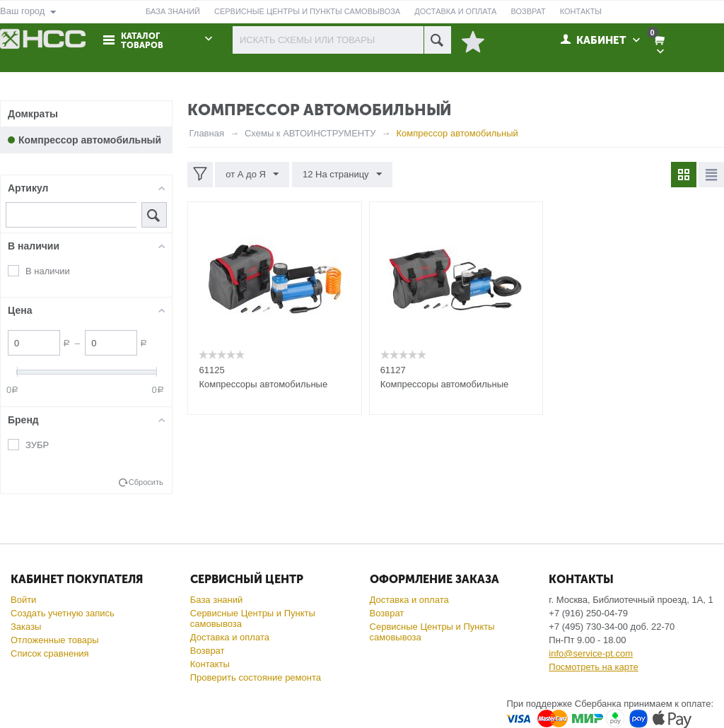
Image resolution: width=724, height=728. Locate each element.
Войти (23, 600)
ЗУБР (37, 445)
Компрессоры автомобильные (263, 384)
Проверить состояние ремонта (256, 677)
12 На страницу (342, 175)
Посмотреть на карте (593, 667)
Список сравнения (50, 653)
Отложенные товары (55, 640)
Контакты (210, 664)
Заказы (26, 627)
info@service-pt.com (591, 653)
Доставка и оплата (230, 637)
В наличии (48, 271)
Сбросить (146, 482)
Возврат (208, 651)
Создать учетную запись (63, 613)
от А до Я (252, 175)
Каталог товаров (142, 41)
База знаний (217, 600)
